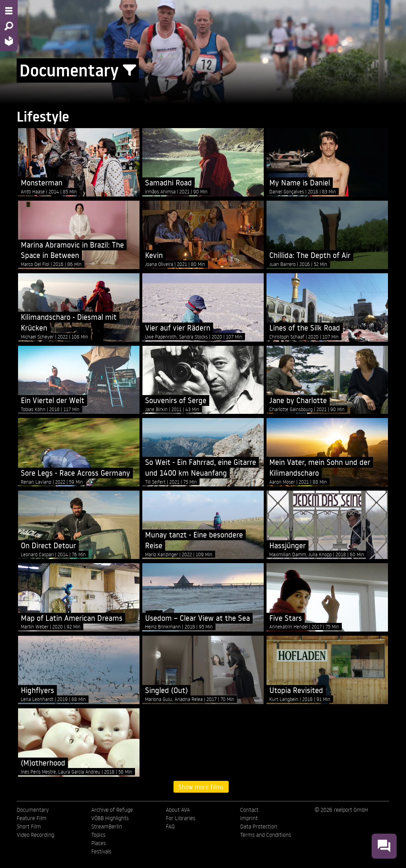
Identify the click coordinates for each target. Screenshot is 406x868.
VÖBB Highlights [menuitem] (110, 818)
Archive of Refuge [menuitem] (112, 810)
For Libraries (181, 818)
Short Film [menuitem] (29, 826)
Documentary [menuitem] (33, 810)
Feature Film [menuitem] (32, 818)
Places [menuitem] (99, 843)
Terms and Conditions (266, 835)
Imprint (249, 818)
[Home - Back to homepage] (9, 41)
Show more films (201, 787)
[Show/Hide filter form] (129, 70)
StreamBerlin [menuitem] (107, 826)
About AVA (178, 810)
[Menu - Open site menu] (9, 11)
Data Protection (259, 826)
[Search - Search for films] (9, 26)
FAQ (170, 826)
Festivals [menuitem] (101, 851)
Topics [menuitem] (98, 835)
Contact (249, 810)
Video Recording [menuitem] (35, 835)
